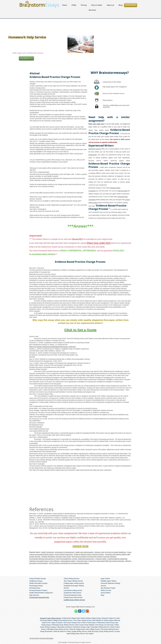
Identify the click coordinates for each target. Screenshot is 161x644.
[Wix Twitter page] (83, 611)
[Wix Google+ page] (87, 611)
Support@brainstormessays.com (83, 607)
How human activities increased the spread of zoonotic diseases (94, 557)
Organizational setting (68, 561)
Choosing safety (101, 559)
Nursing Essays (35, 588)
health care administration (84, 552)
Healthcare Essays (36, 581)
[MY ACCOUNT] (131, 5)
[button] (92, 10)
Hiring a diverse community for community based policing (69, 563)
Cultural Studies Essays (38, 578)
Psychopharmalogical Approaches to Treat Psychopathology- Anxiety (53, 559)
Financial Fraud (82, 561)
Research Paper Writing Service (51, 618)
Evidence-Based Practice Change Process (89, 554)
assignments (93, 155)
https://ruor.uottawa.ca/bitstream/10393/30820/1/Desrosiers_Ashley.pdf (52, 347)
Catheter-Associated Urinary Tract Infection (44, 561)
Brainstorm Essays (95, 149)
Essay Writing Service (107, 631)
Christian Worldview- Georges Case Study (56, 557)
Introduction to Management (65, 552)
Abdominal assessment (86, 559)
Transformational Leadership (117, 559)
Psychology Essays (36, 586)
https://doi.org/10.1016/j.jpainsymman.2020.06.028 (48, 367)
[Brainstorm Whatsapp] (76, 611)
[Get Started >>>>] (26, 58)
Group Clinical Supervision (64, 554)
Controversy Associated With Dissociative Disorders (106, 561)
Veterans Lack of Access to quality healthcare (110, 552)
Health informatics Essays (38, 583)
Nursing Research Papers (38, 590)
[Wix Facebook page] (80, 611)
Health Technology (48, 552)
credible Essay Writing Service (74, 600)
